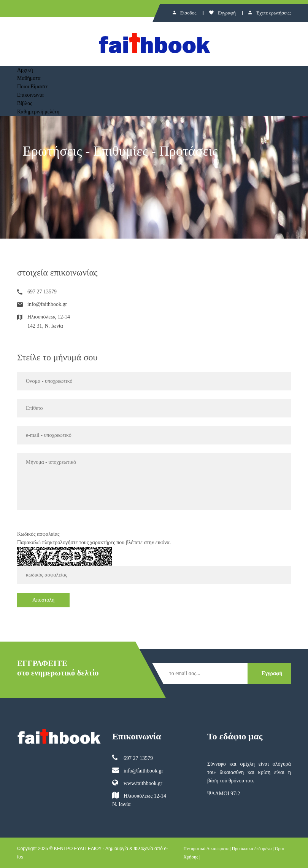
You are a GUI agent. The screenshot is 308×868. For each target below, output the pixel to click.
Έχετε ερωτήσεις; (270, 13)
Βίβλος (25, 103)
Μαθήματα (29, 78)
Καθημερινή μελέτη (38, 112)
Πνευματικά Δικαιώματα (206, 849)
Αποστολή (43, 600)
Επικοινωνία (30, 95)
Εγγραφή (222, 13)
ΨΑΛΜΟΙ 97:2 (224, 794)
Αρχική (25, 70)
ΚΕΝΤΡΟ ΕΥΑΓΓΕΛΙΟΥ (78, 849)
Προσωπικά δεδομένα (252, 849)
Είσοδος (185, 13)
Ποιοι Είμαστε (33, 87)
